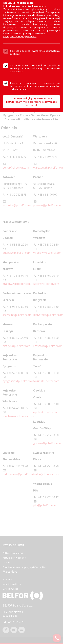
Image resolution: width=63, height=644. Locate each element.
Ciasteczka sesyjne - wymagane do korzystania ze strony (35, 52)
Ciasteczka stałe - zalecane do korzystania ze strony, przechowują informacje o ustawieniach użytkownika (35, 68)
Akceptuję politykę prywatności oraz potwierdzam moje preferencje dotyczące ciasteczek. (32, 102)
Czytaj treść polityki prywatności (20, 36)
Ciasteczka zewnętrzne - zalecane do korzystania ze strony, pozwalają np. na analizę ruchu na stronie (35, 86)
